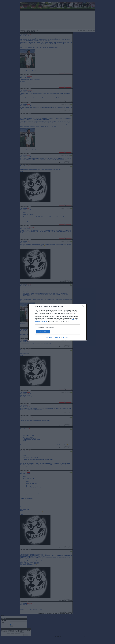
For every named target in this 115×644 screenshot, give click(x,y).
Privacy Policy (66, 337)
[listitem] (57, 327)
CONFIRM (43, 332)
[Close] (84, 307)
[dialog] (57, 322)
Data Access (57, 337)
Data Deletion (49, 337)
